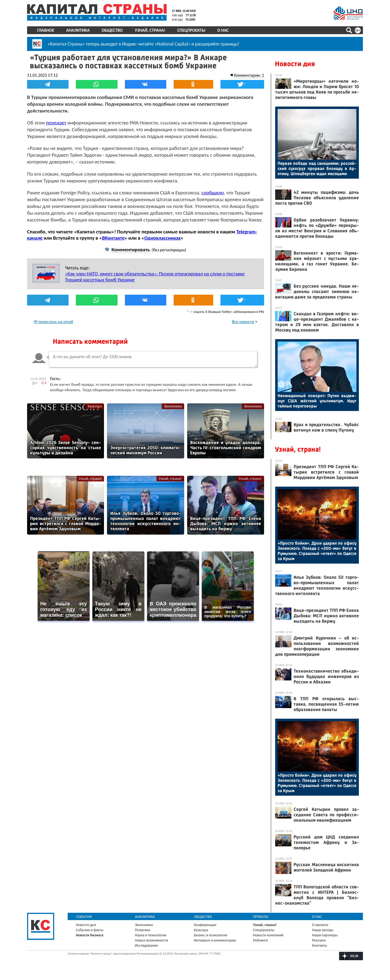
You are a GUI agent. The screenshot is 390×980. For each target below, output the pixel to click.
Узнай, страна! (150, 30)
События (84, 917)
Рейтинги (260, 940)
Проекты (261, 917)
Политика (143, 930)
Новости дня (295, 64)
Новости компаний (268, 935)
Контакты (320, 945)
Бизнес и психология (211, 935)
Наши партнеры (325, 935)
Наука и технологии (151, 935)
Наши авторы (323, 930)
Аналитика (78, 30)
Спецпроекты (191, 30)
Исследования (146, 945)
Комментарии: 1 (249, 75)
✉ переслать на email (53, 322)
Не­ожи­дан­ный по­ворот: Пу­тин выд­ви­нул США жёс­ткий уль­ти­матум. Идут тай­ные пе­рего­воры (317, 401)
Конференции (205, 925)
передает (56, 123)
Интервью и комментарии (215, 940)
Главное (46, 30)
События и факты (90, 930)
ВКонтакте (113, 238)
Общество (112, 30)
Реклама (319, 940)
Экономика (173, 406)
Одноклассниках (163, 238)
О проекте (320, 925)
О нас (223, 30)
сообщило (213, 193)
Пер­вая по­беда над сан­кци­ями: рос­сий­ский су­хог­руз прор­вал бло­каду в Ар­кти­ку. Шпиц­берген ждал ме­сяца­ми (317, 168)
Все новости (243, 322)
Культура (95, 406)
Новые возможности (151, 940)
